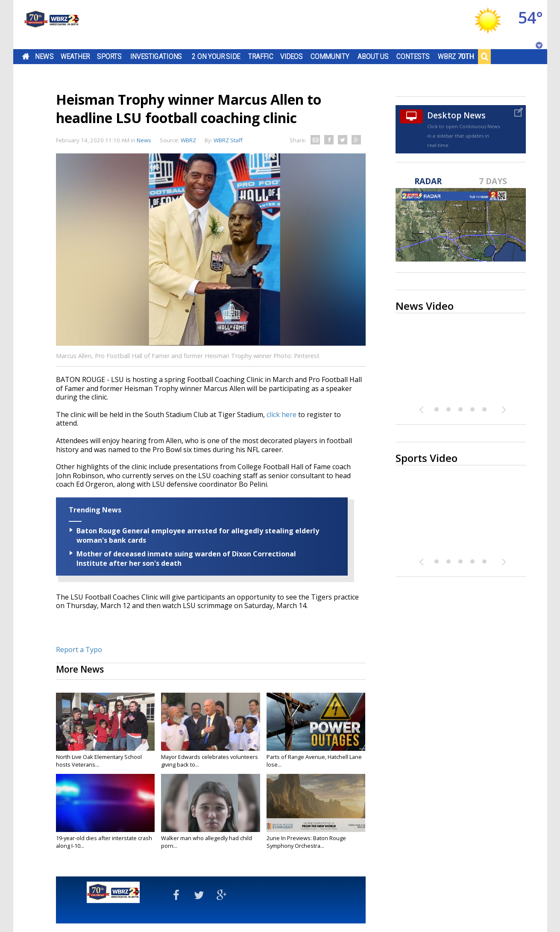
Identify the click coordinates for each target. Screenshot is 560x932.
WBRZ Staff (228, 140)
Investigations (156, 56)
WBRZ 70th (456, 56)
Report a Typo (79, 650)
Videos (291, 56)
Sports (109, 56)
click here (281, 415)
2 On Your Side (216, 56)
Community (330, 56)
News (44, 56)
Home (25, 56)
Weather (75, 56)
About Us (373, 56)
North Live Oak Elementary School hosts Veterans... (99, 761)
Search (484, 56)
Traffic (261, 56)
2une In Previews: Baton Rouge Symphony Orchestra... (306, 842)
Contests (413, 56)
